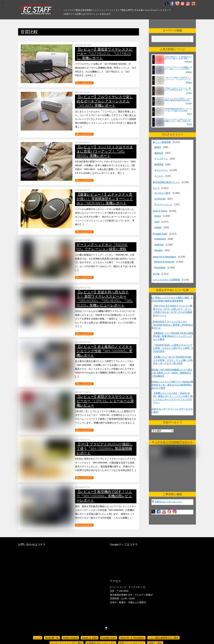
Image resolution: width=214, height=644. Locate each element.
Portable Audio (160, 234)
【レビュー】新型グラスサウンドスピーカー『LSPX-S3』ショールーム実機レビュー (105, 401)
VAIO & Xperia (160, 211)
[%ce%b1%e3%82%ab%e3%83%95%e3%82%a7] (183, 4)
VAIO (157, 222)
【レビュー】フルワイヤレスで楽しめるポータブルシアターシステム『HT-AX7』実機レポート (105, 101)
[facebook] (172, 4)
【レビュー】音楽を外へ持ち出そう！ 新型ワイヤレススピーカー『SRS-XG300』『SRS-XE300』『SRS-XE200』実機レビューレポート (105, 298)
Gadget (158, 227)
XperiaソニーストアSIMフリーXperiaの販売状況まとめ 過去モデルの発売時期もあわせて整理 (172, 385)
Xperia (158, 216)
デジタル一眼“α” (163, 193)
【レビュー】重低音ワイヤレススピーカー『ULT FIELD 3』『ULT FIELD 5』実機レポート (105, 54)
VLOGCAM (160, 199)
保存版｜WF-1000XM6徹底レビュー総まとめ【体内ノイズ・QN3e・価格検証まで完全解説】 (172, 373)
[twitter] (167, 4)
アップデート (161, 159)
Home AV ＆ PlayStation (132, 638)
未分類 (156, 274)
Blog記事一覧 (52, 638)
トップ (38, 638)
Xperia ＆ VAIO (90, 638)
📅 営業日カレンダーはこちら (167, 502)
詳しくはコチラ (84, 83)
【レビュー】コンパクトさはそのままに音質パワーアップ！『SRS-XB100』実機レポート (105, 151)
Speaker (159, 250)
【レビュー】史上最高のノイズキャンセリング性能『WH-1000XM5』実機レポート (104, 351)
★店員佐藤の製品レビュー (166, 182)
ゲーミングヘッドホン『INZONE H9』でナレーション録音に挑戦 (102, 247)
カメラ (156, 188)
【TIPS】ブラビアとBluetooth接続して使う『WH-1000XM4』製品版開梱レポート (105, 448)
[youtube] (177, 4)
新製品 (158, 147)
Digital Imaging (70, 638)
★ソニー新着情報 (162, 142)
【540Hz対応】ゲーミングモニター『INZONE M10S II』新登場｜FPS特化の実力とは (172, 325)
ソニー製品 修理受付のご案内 (164, 638)
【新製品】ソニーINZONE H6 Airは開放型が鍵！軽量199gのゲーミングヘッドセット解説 (173, 336)
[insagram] (188, 4)
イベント (159, 176)
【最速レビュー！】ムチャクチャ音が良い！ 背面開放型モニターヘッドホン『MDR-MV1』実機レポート (105, 199)
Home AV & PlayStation (164, 257)
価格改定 (159, 153)
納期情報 (159, 164)
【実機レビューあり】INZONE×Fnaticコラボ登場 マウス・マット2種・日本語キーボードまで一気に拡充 (173, 360)
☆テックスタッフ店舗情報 (166, 280)
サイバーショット (163, 204)
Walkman (159, 245)
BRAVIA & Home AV (164, 262)
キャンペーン (161, 170)
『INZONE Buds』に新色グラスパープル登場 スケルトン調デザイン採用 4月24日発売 (173, 348)
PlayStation (160, 268)
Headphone (160, 239)
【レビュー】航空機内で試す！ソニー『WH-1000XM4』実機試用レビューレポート (104, 496)
